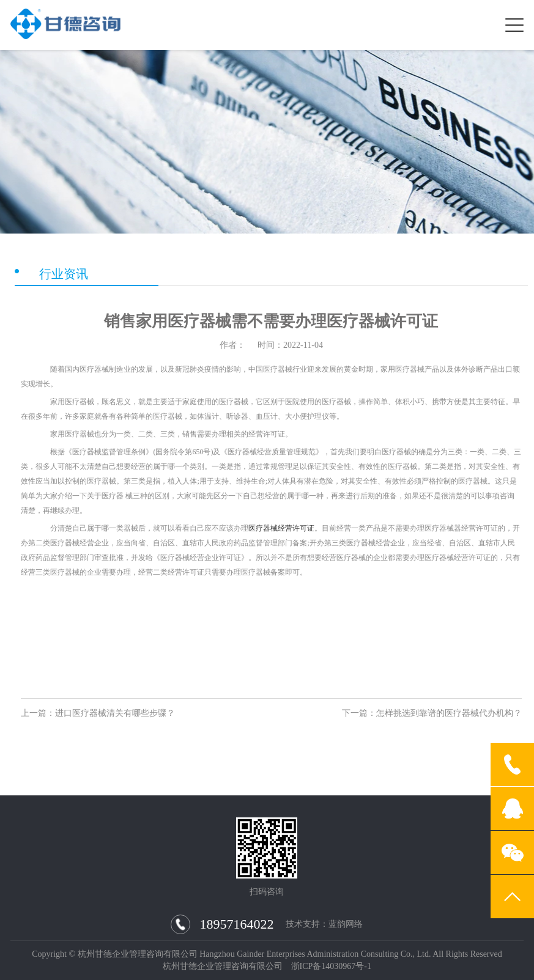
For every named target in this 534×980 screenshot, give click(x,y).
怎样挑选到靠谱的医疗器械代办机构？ (449, 713)
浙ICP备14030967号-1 (331, 966)
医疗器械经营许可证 (281, 528)
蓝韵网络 (346, 924)
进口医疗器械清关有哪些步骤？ (115, 713)
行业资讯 (64, 274)
